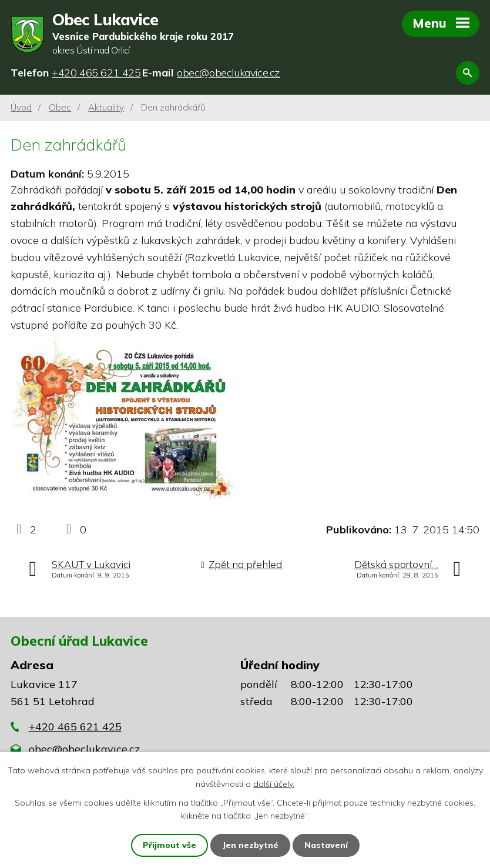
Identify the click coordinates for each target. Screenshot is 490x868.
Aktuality (106, 107)
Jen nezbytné (250, 845)
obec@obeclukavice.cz (84, 749)
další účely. (274, 783)
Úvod (21, 107)
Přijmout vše (170, 845)
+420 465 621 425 (75, 727)
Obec (60, 107)
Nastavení (326, 845)
